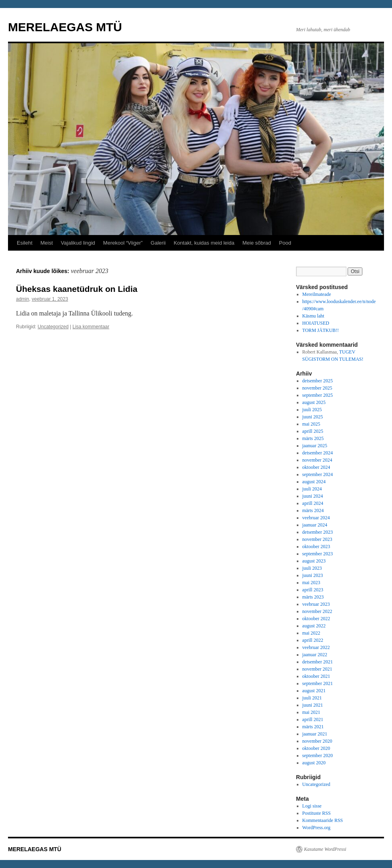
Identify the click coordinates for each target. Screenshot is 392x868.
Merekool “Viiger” (123, 243)
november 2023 (317, 539)
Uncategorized (53, 327)
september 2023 (318, 554)
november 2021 (317, 669)
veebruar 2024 (316, 518)
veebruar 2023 (316, 604)
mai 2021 (311, 712)
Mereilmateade (317, 294)
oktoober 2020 (316, 748)
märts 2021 (313, 727)
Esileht (25, 243)
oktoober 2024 (316, 467)
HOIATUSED (316, 323)
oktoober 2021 (316, 676)
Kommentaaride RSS (323, 820)
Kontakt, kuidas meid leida (204, 243)
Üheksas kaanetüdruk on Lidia (77, 289)
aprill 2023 (313, 590)
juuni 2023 (313, 575)
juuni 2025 (313, 417)
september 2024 (318, 474)
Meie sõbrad (257, 243)
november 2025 (317, 388)
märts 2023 (313, 597)
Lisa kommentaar (91, 327)
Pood (285, 243)
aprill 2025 (313, 431)
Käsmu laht (313, 316)
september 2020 (318, 755)
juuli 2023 (312, 568)
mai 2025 (311, 424)
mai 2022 (311, 633)
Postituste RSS (317, 813)
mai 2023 (311, 583)
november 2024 (317, 460)
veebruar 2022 (316, 647)
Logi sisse (312, 806)
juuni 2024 (313, 496)
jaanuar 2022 (315, 655)
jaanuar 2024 (315, 525)
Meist (47, 243)
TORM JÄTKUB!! (321, 330)
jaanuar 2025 (315, 446)
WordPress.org (316, 828)
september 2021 (318, 683)
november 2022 (317, 611)
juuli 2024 (312, 489)
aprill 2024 (313, 503)
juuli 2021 (312, 698)
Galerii (158, 243)
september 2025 (318, 395)
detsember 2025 (318, 381)
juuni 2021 (313, 705)
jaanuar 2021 (315, 734)
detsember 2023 (318, 532)
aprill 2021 (313, 719)
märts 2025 (313, 438)
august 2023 (314, 561)
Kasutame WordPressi (325, 849)
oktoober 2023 (316, 547)
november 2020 (317, 741)
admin (23, 299)
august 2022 (314, 626)
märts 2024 (313, 510)
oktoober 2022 (316, 619)
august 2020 (314, 763)
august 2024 (314, 482)
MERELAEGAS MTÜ (65, 27)
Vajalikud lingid (78, 243)
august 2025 (314, 402)
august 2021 (314, 691)
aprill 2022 (313, 640)
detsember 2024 (318, 453)
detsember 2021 (318, 662)
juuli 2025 (312, 410)
